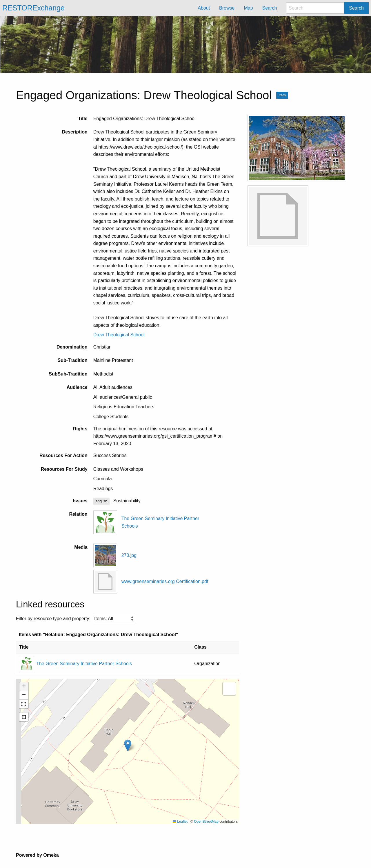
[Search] (315, 8)
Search (356, 8)
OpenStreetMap (206, 822)
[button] (128, 745)
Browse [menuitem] (227, 8)
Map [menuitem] (248, 8)
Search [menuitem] (270, 8)
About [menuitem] (204, 8)
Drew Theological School (119, 335)
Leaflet (180, 822)
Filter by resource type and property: (76, 619)
